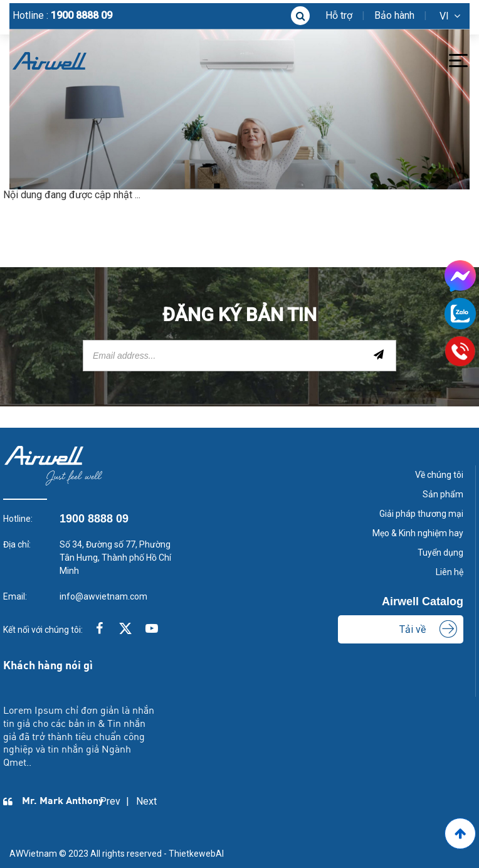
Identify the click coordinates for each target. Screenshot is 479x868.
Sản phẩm (443, 494)
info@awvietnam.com (103, 596)
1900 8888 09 (82, 15)
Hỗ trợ (339, 15)
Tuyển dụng (440, 553)
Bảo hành (394, 15)
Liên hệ (450, 572)
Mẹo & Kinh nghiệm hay (418, 533)
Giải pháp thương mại (421, 514)
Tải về (413, 629)
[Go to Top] (460, 834)
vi (444, 16)
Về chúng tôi (439, 475)
